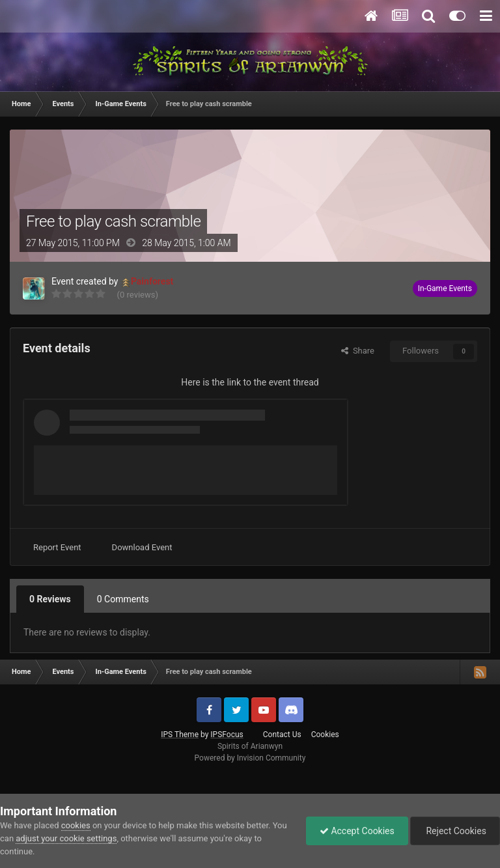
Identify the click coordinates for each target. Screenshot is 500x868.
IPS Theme (180, 735)
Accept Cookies (357, 831)
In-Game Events (445, 288)
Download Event (142, 547)
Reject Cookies (455, 831)
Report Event (57, 547)
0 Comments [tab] (123, 599)
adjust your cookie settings (66, 838)
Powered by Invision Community (250, 758)
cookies (76, 825)
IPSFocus (227, 735)
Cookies (325, 735)
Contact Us (282, 735)
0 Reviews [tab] (50, 599)
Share (358, 351)
